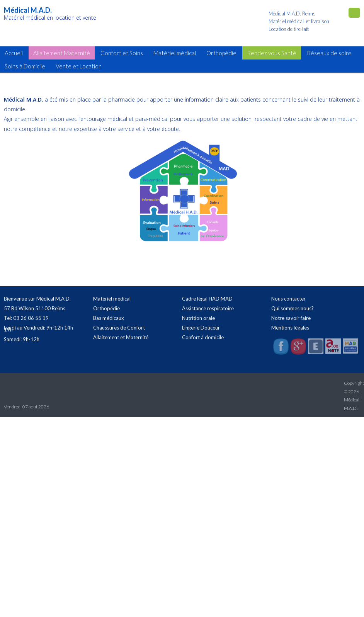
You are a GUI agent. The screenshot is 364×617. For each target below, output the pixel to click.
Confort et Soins (122, 53)
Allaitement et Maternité (121, 337)
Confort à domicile (203, 337)
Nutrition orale (198, 318)
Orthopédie (221, 53)
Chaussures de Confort (119, 328)
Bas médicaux (109, 318)
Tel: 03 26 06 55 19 (26, 318)
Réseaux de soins (329, 53)
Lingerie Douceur (201, 328)
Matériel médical (175, 53)
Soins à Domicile (25, 66)
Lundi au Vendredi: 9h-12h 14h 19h (38, 329)
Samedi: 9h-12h (22, 339)
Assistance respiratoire (208, 308)
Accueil (14, 53)
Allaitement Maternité (62, 53)
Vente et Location (79, 66)
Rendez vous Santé (272, 53)
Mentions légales (290, 328)
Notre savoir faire (291, 318)
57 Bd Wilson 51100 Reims (35, 308)
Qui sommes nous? (293, 308)
